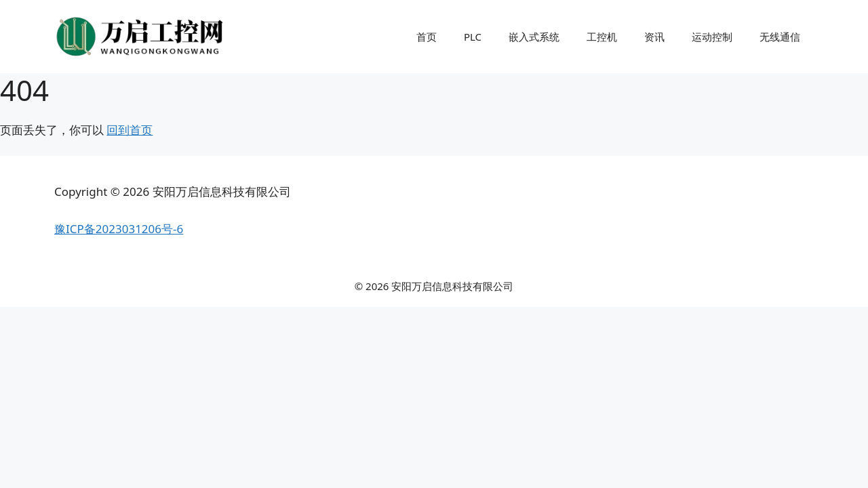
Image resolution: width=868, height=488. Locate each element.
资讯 (654, 37)
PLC (473, 37)
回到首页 (130, 130)
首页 (427, 37)
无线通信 (780, 37)
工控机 (602, 37)
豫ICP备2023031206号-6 (119, 229)
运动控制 (712, 37)
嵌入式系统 (534, 37)
